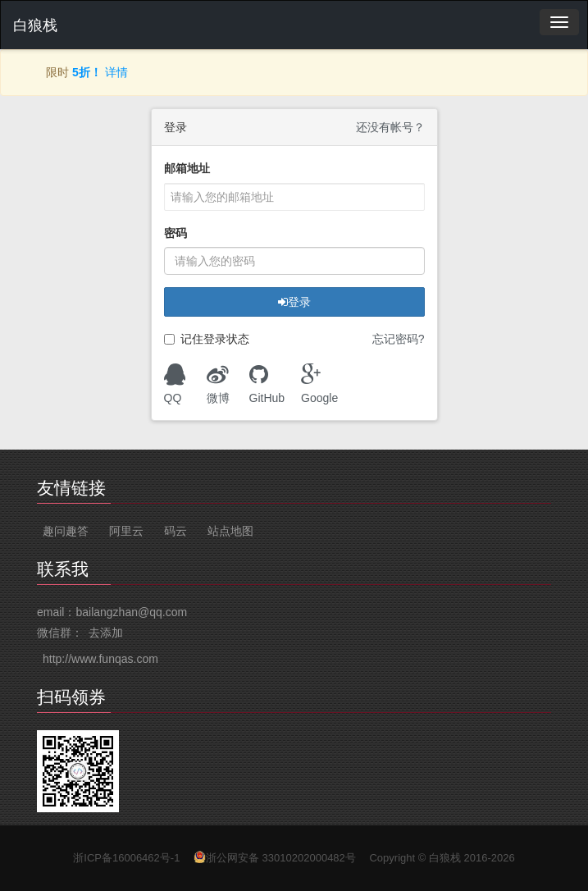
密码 (175, 233)
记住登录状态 (207, 339)
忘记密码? (399, 339)
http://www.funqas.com (100, 659)
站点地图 (230, 531)
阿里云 (126, 531)
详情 (116, 72)
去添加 (106, 633)
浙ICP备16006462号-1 (126, 858)
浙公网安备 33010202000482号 (281, 858)
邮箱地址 (187, 168)
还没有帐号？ (390, 127)
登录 (294, 302)
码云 (175, 531)
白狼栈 (35, 25)
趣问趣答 (66, 531)
